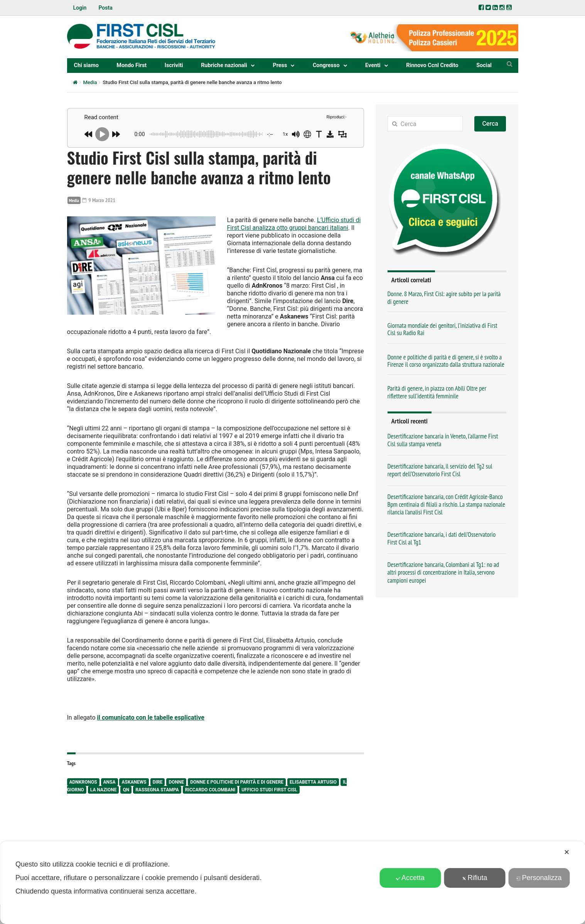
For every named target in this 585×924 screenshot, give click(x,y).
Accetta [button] (410, 878)
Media (90, 82)
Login (80, 8)
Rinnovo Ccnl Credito (432, 65)
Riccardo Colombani (210, 790)
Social (484, 65)
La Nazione (104, 790)
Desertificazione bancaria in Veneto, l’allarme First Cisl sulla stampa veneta (443, 440)
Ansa (110, 782)
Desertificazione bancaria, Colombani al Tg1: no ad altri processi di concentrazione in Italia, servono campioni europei (443, 572)
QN (126, 790)
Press (280, 65)
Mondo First (131, 65)
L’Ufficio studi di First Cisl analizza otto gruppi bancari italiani (294, 224)
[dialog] (292, 883)
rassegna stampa (157, 790)
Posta (105, 8)
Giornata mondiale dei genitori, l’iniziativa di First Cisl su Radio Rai (443, 329)
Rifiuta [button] (475, 878)
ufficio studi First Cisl (269, 790)
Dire (158, 782)
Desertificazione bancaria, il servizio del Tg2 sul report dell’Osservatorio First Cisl (440, 470)
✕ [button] (567, 852)
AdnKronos (83, 782)
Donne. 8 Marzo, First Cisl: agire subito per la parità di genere (444, 298)
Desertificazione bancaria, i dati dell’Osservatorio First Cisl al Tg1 (442, 538)
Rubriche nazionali (224, 65)
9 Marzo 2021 (99, 200)
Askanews (134, 782)
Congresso (326, 65)
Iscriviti (174, 65)
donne (176, 782)
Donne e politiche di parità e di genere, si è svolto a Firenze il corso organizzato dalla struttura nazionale (446, 361)
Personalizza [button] (539, 878)
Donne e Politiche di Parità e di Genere (237, 782)
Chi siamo (86, 65)
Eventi (373, 65)
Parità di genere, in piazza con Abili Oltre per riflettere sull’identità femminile (437, 392)
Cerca (490, 124)
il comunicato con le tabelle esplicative (150, 717)
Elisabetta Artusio (313, 782)
